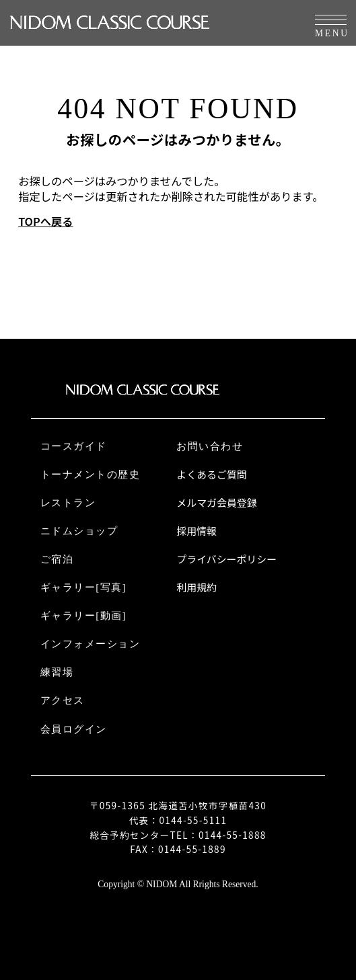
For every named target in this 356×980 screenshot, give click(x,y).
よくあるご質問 (211, 475)
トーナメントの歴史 (90, 475)
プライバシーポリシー (226, 560)
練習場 (57, 672)
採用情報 (197, 531)
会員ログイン (74, 730)
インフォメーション (90, 644)
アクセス (63, 701)
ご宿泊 (57, 560)
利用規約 (197, 588)
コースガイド (74, 447)
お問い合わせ (210, 447)
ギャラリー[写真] (83, 588)
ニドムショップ (79, 531)
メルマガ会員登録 (216, 503)
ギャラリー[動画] (83, 616)
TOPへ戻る (45, 221)
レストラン (68, 503)
